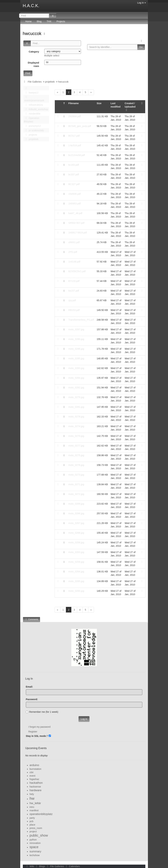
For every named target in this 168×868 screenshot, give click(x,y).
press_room (36, 828)
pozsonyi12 (32, 126)
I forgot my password (39, 727)
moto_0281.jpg (76, 407)
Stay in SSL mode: (36, 736)
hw (32, 798)
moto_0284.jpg (76, 378)
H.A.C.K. (31, 6)
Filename (74, 103)
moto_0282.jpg (76, 388)
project (33, 831)
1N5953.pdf (75, 204)
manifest (34, 810)
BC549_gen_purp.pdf (80, 126)
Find (28, 73)
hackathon (36, 783)
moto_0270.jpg (76, 436)
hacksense (35, 787)
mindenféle (32, 114)
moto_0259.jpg (76, 562)
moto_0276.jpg (76, 465)
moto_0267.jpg (76, 523)
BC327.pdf (74, 184)
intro (32, 807)
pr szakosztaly (34, 130)
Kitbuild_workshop (36, 109)
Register (33, 732)
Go (141, 47)
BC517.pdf (74, 136)
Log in (141, 3)
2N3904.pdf (75, 116)
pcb (32, 821)
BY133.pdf (74, 281)
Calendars (72, 866)
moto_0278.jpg (76, 417)
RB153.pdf (74, 310)
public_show (39, 835)
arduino (34, 765)
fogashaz (34, 779)
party (32, 818)
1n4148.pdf (74, 262)
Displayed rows (33, 64)
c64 (32, 772)
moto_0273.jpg (76, 475)
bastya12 (31, 93)
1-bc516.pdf (75, 145)
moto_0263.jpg (76, 552)
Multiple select (52, 56)
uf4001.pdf (74, 242)
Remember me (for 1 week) (42, 712)
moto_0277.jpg (76, 446)
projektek (50, 82)
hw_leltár (35, 803)
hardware (36, 790)
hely (32, 794)
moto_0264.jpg (76, 572)
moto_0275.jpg (76, 455)
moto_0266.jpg (76, 513)
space (34, 847)
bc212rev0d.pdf (77, 155)
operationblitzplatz (41, 814)
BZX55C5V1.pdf (77, 271)
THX (49, 21)
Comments (31, 619)
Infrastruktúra (33, 105)
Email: (29, 687)
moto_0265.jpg (76, 581)
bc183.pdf (74, 165)
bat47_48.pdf (75, 213)
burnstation (35, 769)
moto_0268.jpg (76, 533)
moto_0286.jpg (76, 349)
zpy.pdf (72, 300)
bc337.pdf (74, 174)
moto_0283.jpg (76, 368)
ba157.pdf (74, 291)
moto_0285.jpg (76, 358)
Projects (61, 21)
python (33, 840)
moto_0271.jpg (76, 484)
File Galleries (35, 82)
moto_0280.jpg (76, 339)
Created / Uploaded (130, 107)
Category (34, 52)
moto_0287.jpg (76, 329)
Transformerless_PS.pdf (81, 320)
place (32, 825)
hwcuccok (33, 33)
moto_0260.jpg (76, 591)
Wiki (30, 866)
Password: (32, 699)
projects (30, 135)
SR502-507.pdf (76, 223)
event (33, 776)
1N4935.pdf (75, 194)
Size (99, 103)
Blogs (40, 866)
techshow (35, 855)
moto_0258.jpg (76, 542)
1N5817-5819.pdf (78, 233)
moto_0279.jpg (76, 397)
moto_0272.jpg (76, 494)
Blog (39, 21)
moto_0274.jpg (76, 426)
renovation (35, 843)
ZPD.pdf (73, 252)
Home (29, 21)
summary (35, 851)
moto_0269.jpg (76, 504)
